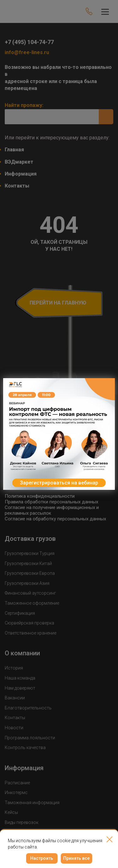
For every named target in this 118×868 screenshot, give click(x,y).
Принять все (76, 858)
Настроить (42, 858)
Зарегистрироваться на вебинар (59, 483)
